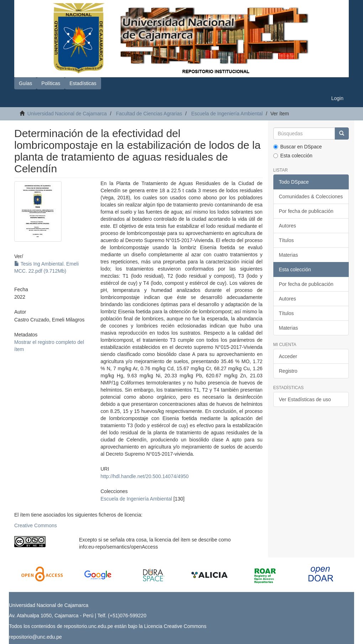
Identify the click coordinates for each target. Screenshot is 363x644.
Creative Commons (36, 525)
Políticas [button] (51, 83)
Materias (289, 255)
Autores (288, 226)
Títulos (286, 240)
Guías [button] (25, 83)
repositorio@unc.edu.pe (35, 637)
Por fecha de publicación (306, 211)
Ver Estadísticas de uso (305, 399)
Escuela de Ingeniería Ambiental (227, 114)
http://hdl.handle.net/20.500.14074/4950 (145, 476)
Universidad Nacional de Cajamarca (67, 114)
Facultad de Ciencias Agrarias (149, 114)
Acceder (288, 356)
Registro (288, 371)
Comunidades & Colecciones (311, 197)
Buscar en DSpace (298, 147)
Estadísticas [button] (83, 83)
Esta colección (293, 156)
